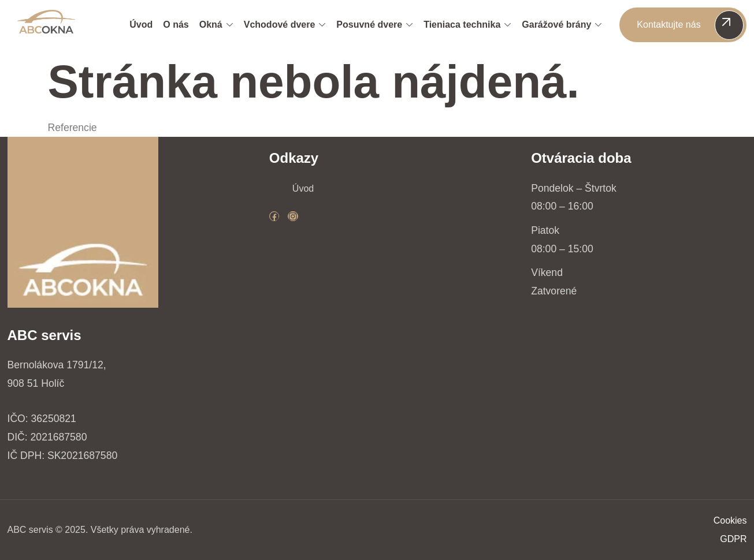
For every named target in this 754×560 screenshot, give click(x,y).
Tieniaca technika (467, 25)
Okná (216, 25)
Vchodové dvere (285, 25)
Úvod (141, 25)
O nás (176, 25)
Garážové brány (562, 25)
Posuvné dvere (375, 25)
